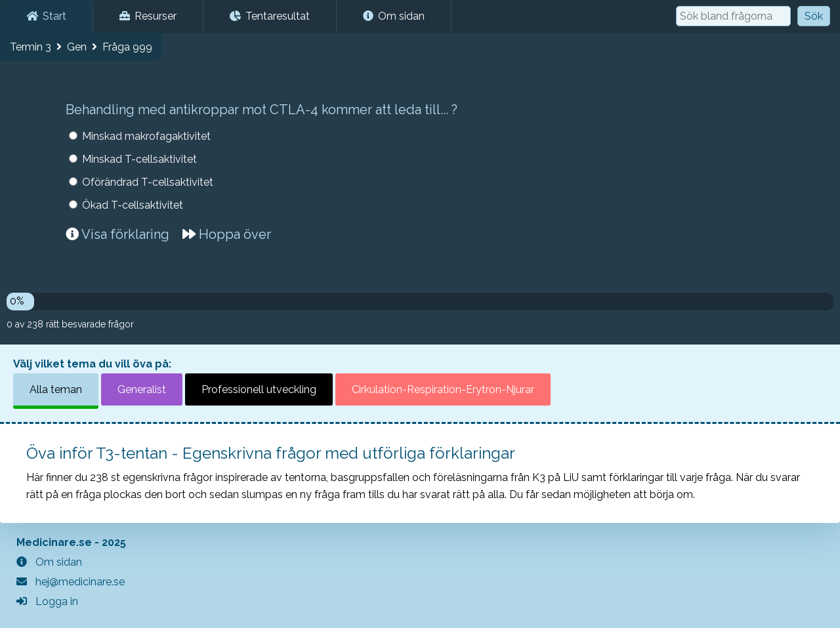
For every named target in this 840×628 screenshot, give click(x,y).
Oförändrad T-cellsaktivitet (148, 182)
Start (46, 16)
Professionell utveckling (259, 389)
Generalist (142, 389)
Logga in (47, 601)
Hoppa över (227, 234)
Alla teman (56, 389)
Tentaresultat (270, 16)
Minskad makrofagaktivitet (146, 136)
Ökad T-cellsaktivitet (133, 205)
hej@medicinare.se (71, 582)
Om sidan (394, 16)
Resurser (148, 16)
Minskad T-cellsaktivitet (139, 159)
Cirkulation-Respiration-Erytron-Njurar (443, 389)
